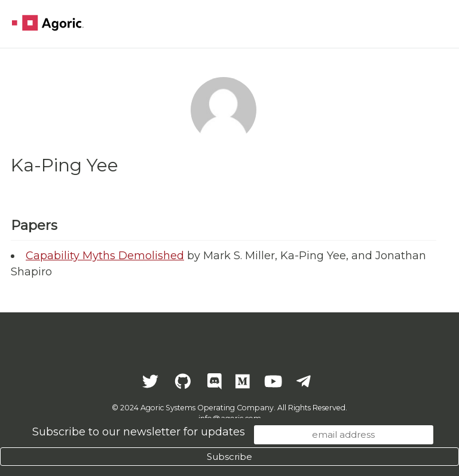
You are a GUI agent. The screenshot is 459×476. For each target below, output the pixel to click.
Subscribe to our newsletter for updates (139, 432)
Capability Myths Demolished (105, 256)
